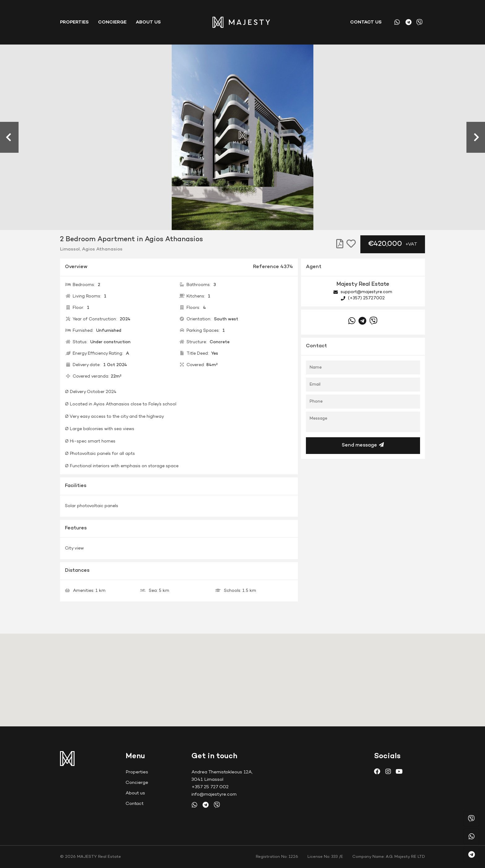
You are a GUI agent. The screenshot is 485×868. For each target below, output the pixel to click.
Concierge (112, 22)
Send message (363, 445)
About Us (148, 22)
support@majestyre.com (363, 292)
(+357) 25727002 (363, 298)
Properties (74, 22)
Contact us (366, 22)
